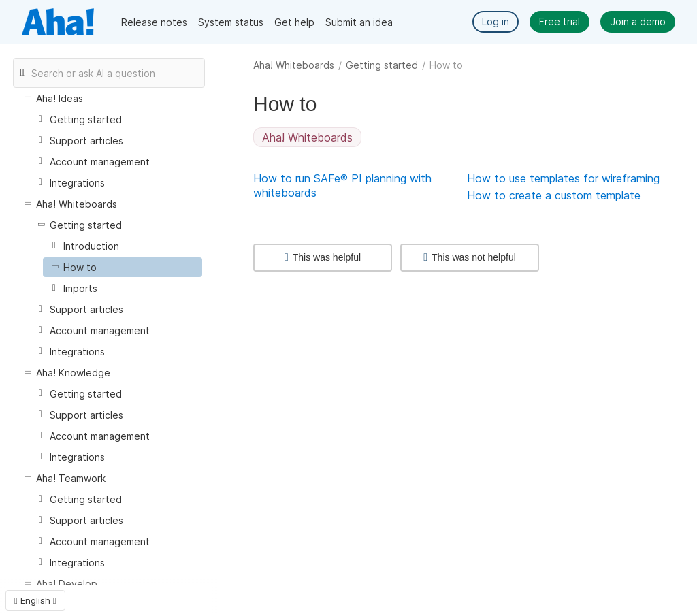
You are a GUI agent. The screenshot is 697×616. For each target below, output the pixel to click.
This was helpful (323, 257)
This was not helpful (470, 257)
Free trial (560, 21)
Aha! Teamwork (71, 478)
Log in (496, 21)
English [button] (35, 600)
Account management (100, 162)
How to (80, 267)
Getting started (382, 65)
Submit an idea (359, 22)
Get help (294, 22)
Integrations (77, 183)
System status (231, 22)
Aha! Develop (67, 584)
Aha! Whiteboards (294, 65)
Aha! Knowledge (73, 373)
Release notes (154, 22)
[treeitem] (123, 267)
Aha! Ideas (60, 98)
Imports (80, 288)
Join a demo (638, 21)
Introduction (91, 246)
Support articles (86, 141)
